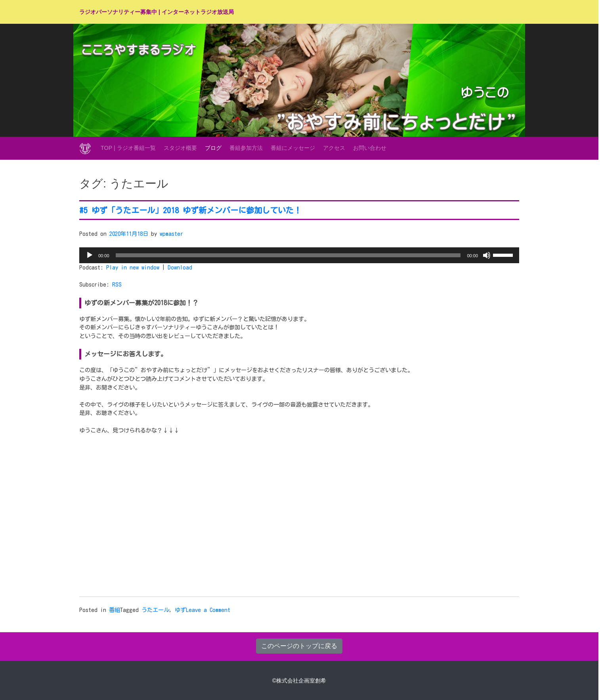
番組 (115, 610)
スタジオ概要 (180, 148)
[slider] (288, 255)
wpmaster (171, 234)
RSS (117, 284)
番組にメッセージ (293, 148)
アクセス (334, 148)
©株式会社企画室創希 (299, 681)
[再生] (90, 255)
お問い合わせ (370, 148)
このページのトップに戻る (299, 646)
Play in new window (133, 267)
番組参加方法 (246, 148)
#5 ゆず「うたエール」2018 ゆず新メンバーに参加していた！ (190, 210)
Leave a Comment (208, 610)
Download (180, 267)
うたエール (155, 610)
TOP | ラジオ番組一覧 (128, 148)
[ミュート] (487, 255)
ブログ (213, 148)
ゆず (180, 610)
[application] (299, 255)
